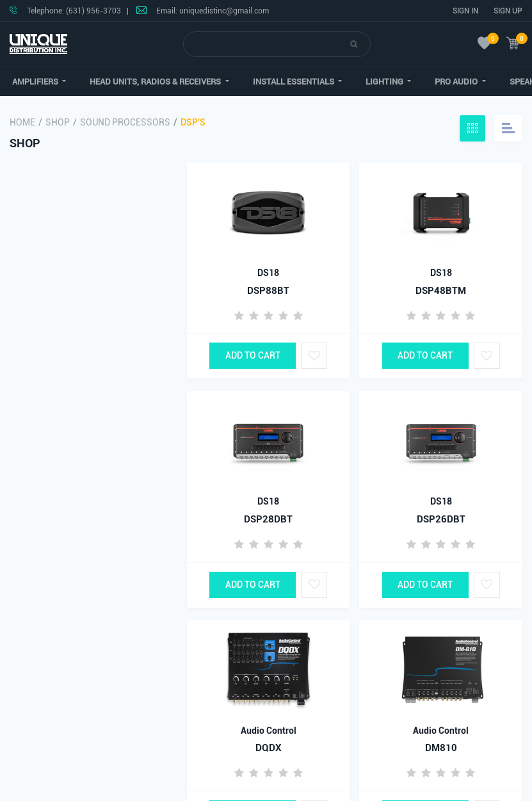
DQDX (269, 748)
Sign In (465, 11)
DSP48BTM (441, 291)
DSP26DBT (441, 519)
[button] (155, 82)
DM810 (441, 748)
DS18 (268, 273)
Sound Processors (125, 122)
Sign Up (508, 11)
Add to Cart (253, 355)
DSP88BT (268, 291)
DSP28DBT (268, 519)
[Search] (267, 44)
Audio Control (269, 731)
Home (22, 122)
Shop (58, 122)
